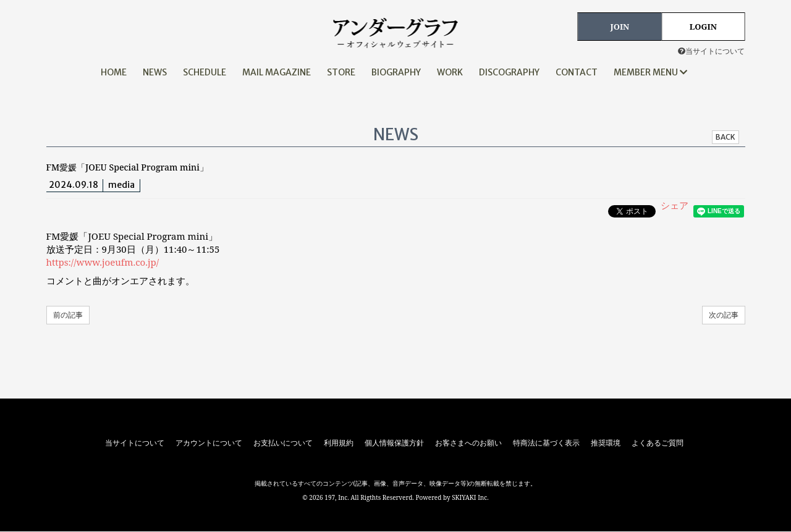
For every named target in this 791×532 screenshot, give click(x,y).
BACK (725, 137)
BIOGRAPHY (396, 72)
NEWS (155, 72)
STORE (341, 72)
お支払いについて (283, 443)
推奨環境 (606, 443)
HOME (114, 72)
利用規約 (339, 443)
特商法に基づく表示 (546, 443)
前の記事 (68, 315)
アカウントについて (209, 443)
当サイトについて (711, 51)
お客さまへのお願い (468, 443)
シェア (675, 205)
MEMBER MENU (650, 72)
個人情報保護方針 (394, 443)
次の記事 (724, 315)
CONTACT (577, 72)
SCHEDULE (205, 72)
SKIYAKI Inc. (470, 497)
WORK (450, 72)
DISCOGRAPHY (509, 72)
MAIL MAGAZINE (277, 72)
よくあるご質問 (658, 443)
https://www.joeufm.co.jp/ (103, 262)
